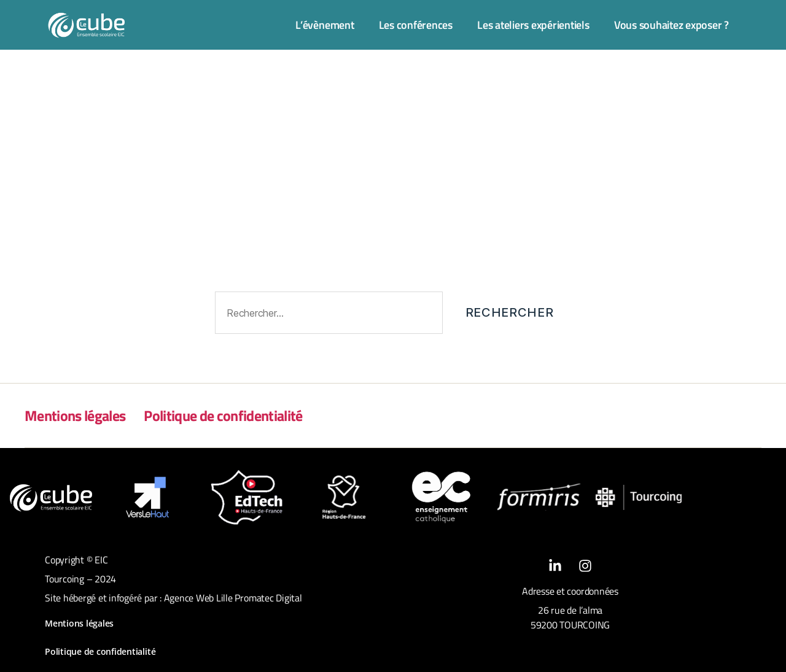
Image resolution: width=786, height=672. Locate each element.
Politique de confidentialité (223, 415)
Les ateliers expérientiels (533, 25)
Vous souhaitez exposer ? (671, 25)
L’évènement (325, 25)
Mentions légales (75, 415)
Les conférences (416, 25)
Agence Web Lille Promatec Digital (233, 598)
